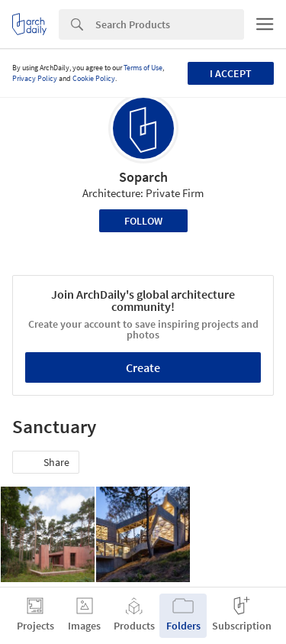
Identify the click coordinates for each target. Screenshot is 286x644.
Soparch (143, 177)
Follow (143, 221)
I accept (231, 73)
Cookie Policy (94, 78)
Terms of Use (143, 68)
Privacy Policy (35, 78)
